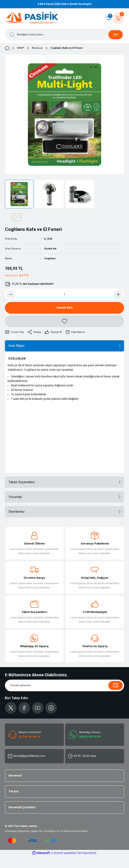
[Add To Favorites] (64, 321)
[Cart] (118, 18)
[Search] (64, 35)
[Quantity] (64, 294)
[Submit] (116, 685)
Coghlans (50, 258)
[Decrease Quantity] (11, 294)
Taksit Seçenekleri (22, 482)
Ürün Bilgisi (16, 346)
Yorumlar (15, 497)
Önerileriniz (17, 512)
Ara (116, 34)
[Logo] (32, 18)
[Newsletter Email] (64, 685)
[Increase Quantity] (118, 294)
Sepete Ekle (65, 307)
